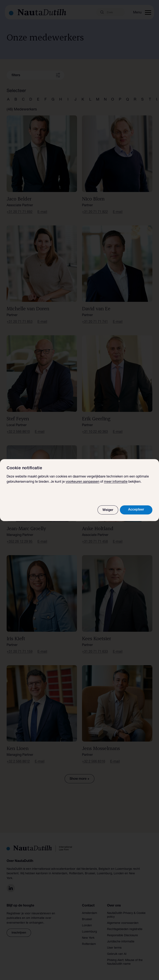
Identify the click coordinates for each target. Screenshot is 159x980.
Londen (87, 926)
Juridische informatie (121, 942)
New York (88, 938)
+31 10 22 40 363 (95, 432)
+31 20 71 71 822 (95, 212)
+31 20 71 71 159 (20, 652)
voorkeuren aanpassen (83, 482)
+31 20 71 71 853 (20, 322)
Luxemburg (89, 932)
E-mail (42, 212)
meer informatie (116, 482)
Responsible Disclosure (122, 936)
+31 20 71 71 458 (95, 542)
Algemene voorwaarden (123, 923)
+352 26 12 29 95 (20, 542)
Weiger (108, 510)
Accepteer (136, 510)
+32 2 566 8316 (94, 762)
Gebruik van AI (117, 954)
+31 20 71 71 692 (20, 212)
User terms (114, 948)
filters (16, 76)
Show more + (79, 779)
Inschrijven (19, 933)
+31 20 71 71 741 (95, 322)
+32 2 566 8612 (18, 762)
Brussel (87, 920)
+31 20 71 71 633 (95, 652)
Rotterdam (89, 944)
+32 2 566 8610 (18, 432)
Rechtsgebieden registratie (125, 929)
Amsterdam (90, 913)
